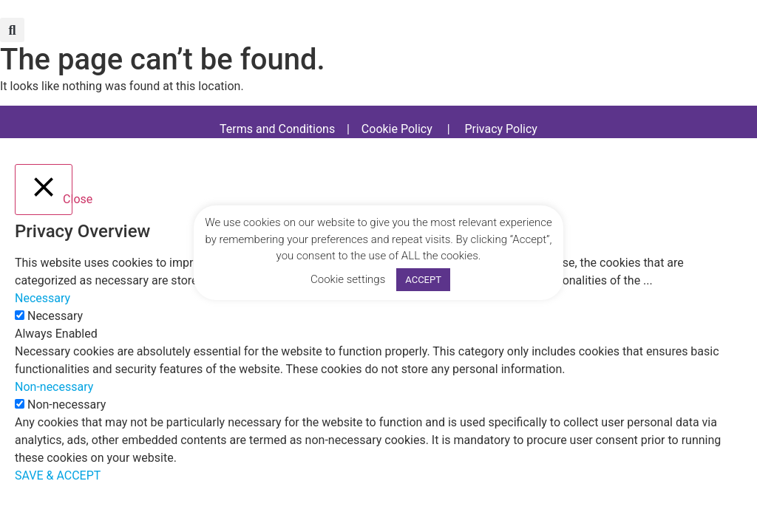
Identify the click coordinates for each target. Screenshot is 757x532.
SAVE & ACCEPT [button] (58, 475)
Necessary (55, 316)
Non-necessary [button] (54, 387)
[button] (12, 30)
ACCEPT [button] (423, 280)
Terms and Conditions (277, 129)
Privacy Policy (501, 129)
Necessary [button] (43, 298)
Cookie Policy (397, 129)
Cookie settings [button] (348, 279)
